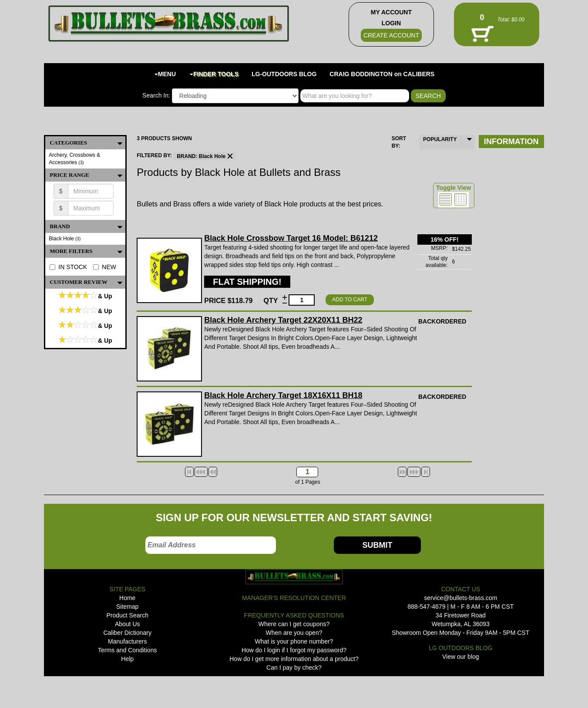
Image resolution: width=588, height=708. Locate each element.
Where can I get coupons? (294, 624)
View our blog (461, 657)
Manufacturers (127, 641)
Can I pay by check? (294, 668)
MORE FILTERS (87, 251)
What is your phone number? (294, 641)
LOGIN (391, 23)
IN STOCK (68, 267)
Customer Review (87, 282)
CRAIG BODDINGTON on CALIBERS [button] (382, 74)
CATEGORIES (87, 143)
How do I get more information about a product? (294, 659)
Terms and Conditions (127, 650)
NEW (105, 267)
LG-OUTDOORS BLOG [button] (284, 74)
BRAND (87, 226)
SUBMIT (377, 545)
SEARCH (428, 96)
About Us (128, 624)
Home (127, 598)
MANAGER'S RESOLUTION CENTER (294, 598)
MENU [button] (165, 74)
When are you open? (294, 633)
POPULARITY (440, 139)
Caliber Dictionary (127, 633)
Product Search (127, 615)
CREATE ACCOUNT (391, 35)
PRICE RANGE (87, 175)
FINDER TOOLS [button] (214, 74)
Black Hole (65, 239)
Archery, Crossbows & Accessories (74, 159)
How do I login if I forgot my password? (294, 650)
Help (127, 659)
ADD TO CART (350, 300)
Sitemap (127, 607)
